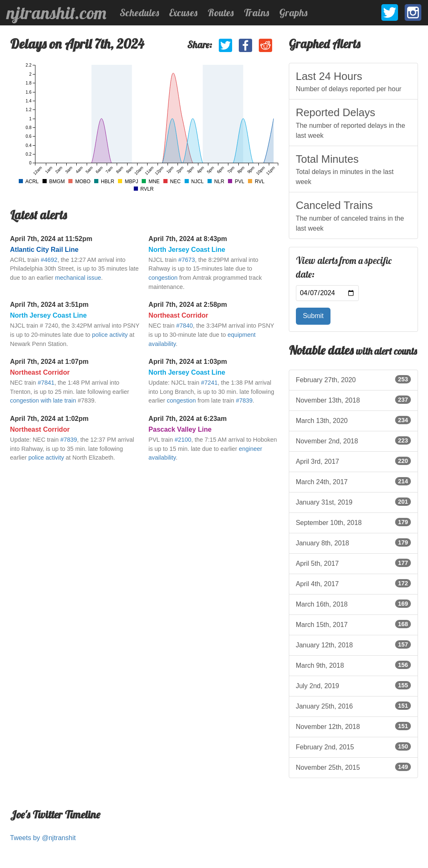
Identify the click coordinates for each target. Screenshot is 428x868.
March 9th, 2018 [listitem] (353, 665)
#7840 (185, 326)
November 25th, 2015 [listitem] (353, 767)
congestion (163, 278)
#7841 (46, 383)
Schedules (139, 12)
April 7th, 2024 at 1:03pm (188, 362)
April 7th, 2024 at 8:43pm (188, 239)
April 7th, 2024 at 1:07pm (49, 362)
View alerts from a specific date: (344, 268)
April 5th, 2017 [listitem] (353, 563)
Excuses (183, 12)
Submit (313, 316)
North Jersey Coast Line (187, 250)
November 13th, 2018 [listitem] (353, 400)
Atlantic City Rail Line (44, 250)
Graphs (293, 12)
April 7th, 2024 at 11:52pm (51, 239)
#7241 (209, 383)
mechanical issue (78, 278)
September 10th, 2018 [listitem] (353, 522)
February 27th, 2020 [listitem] (353, 379)
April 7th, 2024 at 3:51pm (49, 305)
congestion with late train (43, 400)
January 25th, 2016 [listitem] (353, 706)
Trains (257, 12)
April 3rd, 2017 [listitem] (353, 461)
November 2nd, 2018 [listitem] (353, 440)
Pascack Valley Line (180, 429)
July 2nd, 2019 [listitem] (353, 685)
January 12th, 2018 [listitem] (353, 644)
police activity (110, 335)
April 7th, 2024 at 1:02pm (49, 419)
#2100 (183, 440)
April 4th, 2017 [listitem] (353, 583)
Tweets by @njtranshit (43, 838)
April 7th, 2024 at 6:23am (188, 419)
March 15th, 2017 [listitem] (353, 624)
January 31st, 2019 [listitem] (353, 502)
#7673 (187, 260)
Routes (221, 12)
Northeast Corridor (178, 315)
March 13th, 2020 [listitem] (353, 420)
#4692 (49, 260)
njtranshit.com (56, 13)
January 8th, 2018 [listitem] (353, 542)
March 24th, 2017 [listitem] (353, 481)
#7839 (244, 400)
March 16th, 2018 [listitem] (353, 604)
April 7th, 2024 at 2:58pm (188, 305)
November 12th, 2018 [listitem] (353, 726)
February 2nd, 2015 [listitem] (353, 746)
